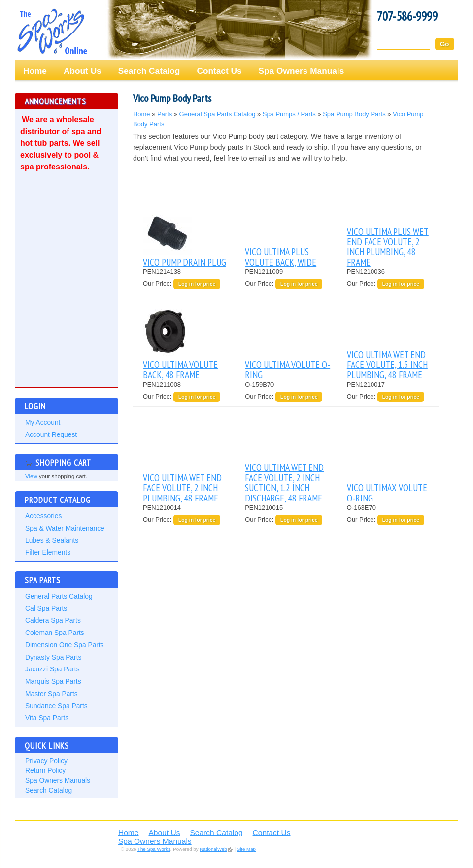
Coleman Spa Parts (55, 633)
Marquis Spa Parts (53, 681)
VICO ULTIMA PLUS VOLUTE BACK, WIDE (281, 256)
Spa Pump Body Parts (354, 114)
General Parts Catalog (59, 596)
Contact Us (219, 71)
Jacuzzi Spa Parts (52, 669)
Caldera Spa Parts (53, 620)
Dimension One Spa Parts (65, 645)
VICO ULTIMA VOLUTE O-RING (287, 369)
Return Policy (45, 770)
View (31, 476)
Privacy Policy (46, 761)
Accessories (43, 516)
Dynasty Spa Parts (53, 657)
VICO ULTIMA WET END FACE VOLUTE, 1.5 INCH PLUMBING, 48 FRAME (387, 365)
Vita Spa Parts (47, 718)
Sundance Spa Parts (56, 706)
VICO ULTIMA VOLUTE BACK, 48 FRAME (180, 369)
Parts (165, 114)
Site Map (246, 849)
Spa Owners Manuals (302, 71)
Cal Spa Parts (46, 608)
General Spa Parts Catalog (218, 114)
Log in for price (197, 284)
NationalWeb (213, 849)
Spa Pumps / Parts (289, 114)
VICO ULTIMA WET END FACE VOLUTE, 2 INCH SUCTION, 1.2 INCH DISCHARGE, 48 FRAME (284, 482)
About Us (83, 71)
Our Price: (158, 284)
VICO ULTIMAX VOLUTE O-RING (387, 492)
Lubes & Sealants (52, 540)
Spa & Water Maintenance (65, 528)
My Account (43, 422)
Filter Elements (48, 552)
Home (35, 71)
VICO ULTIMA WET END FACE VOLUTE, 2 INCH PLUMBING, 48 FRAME (182, 488)
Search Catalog (149, 71)
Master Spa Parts (51, 694)
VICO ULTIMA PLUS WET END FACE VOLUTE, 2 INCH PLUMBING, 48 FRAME (388, 246)
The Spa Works (52, 32)
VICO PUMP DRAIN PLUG (185, 262)
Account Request (51, 434)
